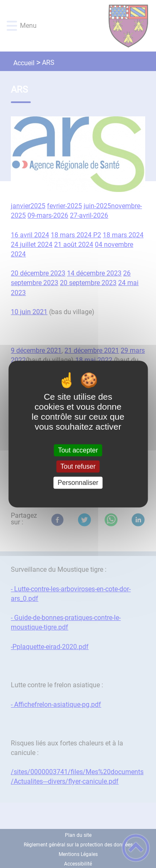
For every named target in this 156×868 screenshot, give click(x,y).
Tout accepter (78, 450)
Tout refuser (78, 466)
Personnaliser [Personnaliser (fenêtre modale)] (78, 483)
